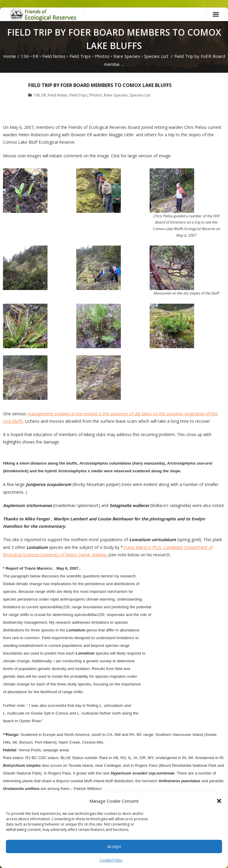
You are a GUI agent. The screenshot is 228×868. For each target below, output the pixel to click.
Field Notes (54, 56)
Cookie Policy (111, 860)
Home (10, 56)
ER (35, 56)
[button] (219, 801)
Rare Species (127, 56)
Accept (114, 846)
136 (25, 56)
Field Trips (80, 56)
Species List (156, 56)
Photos (102, 56)
